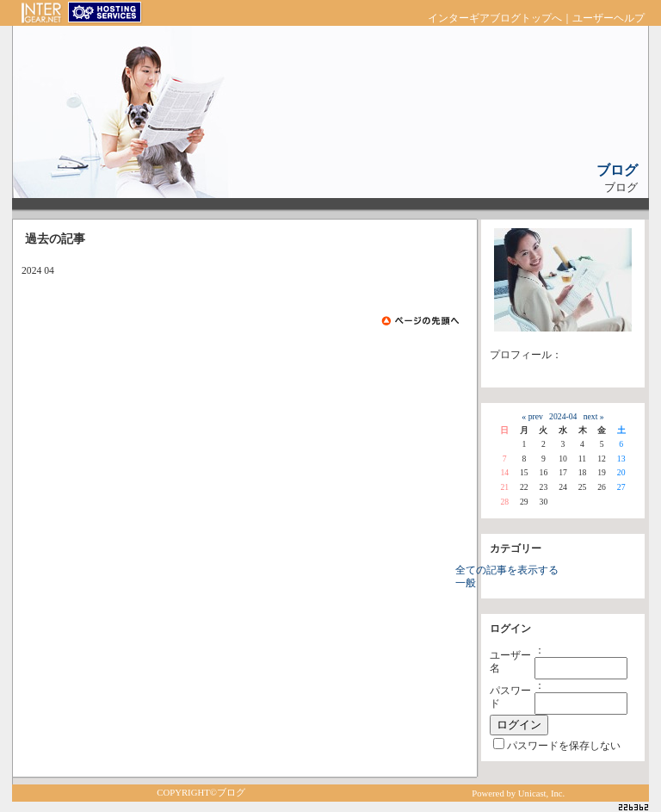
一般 (466, 583)
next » (594, 416)
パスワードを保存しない (564, 746)
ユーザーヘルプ (608, 19)
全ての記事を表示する (507, 570)
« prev (532, 416)
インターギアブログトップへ (495, 19)
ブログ (617, 170)
